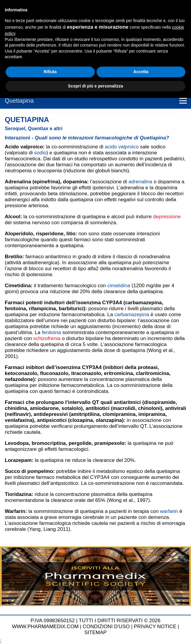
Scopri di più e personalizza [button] (95, 86)
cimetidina (119, 286)
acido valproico (122, 147)
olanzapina (109, 420)
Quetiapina (19, 101)
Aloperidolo (19, 234)
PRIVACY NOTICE (155, 627)
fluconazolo (54, 373)
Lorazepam (18, 460)
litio (71, 234)
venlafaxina (19, 420)
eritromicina (119, 373)
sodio (40, 153)
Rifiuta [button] (50, 72)
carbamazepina (143, 303)
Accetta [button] (141, 72)
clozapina (81, 420)
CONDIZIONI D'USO (106, 627)
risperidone (50, 234)
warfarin (169, 511)
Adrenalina (18, 182)
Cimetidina (18, 286)
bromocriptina (49, 443)
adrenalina (140, 182)
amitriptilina (85, 414)
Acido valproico (24, 147)
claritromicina (152, 373)
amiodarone (44, 408)
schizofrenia (47, 338)
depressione (167, 217)
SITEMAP (95, 633)
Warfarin (15, 511)
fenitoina (15, 309)
